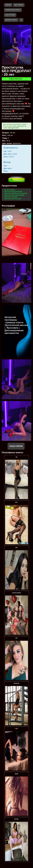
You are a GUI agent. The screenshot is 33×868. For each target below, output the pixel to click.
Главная (8, 5)
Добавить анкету (11, 20)
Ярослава (16, 819)
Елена (16, 729)
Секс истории (10, 15)
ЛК (21, 20)
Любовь (16, 774)
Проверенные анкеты (13, 10)
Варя (16, 638)
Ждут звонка (19, 5)
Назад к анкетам (16, 446)
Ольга (17, 502)
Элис (17, 547)
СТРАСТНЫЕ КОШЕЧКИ (16, 593)
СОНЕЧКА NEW (17, 683)
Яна (16, 457)
